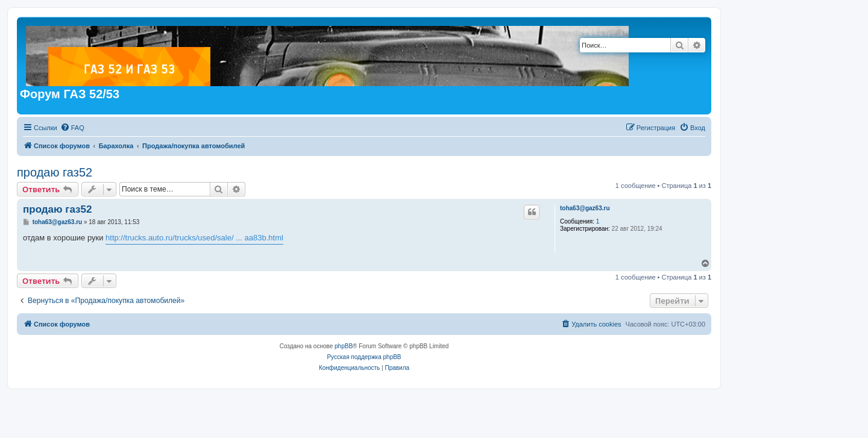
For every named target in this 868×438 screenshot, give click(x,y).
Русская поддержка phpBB (364, 357)
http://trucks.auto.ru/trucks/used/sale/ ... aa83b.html (194, 238)
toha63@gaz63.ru (585, 208)
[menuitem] (72, 128)
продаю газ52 (55, 172)
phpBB (344, 346)
